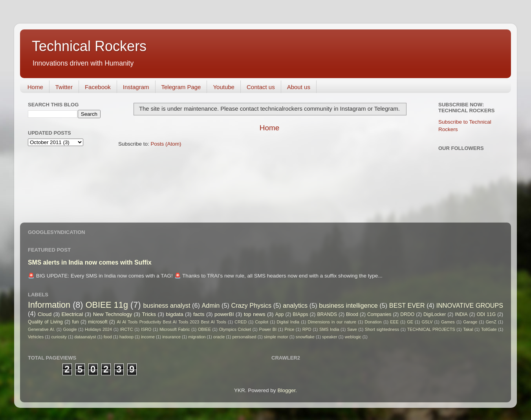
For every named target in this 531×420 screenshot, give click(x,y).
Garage (470, 322)
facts (199, 314)
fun (76, 322)
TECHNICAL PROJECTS (431, 329)
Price (290, 329)
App (280, 314)
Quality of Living (45, 322)
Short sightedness (382, 329)
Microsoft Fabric (175, 329)
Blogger (286, 390)
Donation (373, 322)
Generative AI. (41, 329)
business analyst (167, 305)
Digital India (288, 322)
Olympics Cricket (235, 329)
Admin (211, 305)
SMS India (329, 329)
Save (352, 329)
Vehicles (36, 337)
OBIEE (204, 329)
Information (49, 305)
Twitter (64, 87)
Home (35, 87)
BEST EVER (407, 305)
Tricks (149, 314)
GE (410, 322)
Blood (352, 314)
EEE (394, 322)
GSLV (427, 322)
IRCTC (127, 329)
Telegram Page (181, 87)
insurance (171, 337)
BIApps (300, 314)
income (148, 337)
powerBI (224, 314)
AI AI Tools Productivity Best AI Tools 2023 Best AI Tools (171, 322)
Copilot (262, 322)
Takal (468, 329)
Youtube (224, 87)
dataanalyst (85, 337)
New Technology (113, 314)
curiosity (59, 337)
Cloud (45, 314)
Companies (379, 314)
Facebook (98, 87)
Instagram (136, 87)
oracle (219, 337)
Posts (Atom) (166, 144)
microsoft (98, 322)
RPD (307, 329)
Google (70, 329)
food (108, 337)
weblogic (353, 337)
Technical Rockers (89, 46)
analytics (295, 305)
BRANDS (327, 314)
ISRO (146, 329)
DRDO (407, 314)
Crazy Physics (251, 305)
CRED (241, 322)
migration (197, 337)
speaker (330, 337)
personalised (244, 337)
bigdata (174, 314)
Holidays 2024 (98, 329)
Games (448, 322)
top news (255, 314)
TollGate (489, 329)
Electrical (72, 314)
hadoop (126, 337)
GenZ (491, 322)
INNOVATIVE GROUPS (470, 305)
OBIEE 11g (107, 305)
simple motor (276, 337)
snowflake (305, 337)
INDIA (461, 314)
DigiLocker (435, 314)
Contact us (261, 87)
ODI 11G (486, 314)
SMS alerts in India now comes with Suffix (90, 262)
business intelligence (348, 305)
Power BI (268, 329)
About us (299, 87)
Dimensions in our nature (332, 322)
